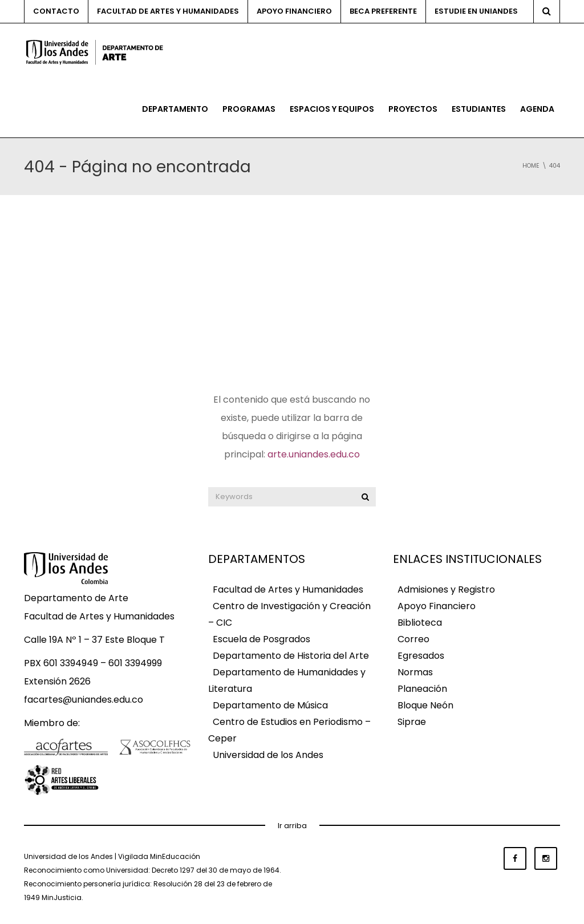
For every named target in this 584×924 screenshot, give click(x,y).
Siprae (412, 722)
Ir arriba (292, 826)
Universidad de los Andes (268, 755)
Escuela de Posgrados (261, 639)
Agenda (537, 109)
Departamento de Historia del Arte (291, 656)
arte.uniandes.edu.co (314, 454)
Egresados (421, 656)
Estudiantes (479, 109)
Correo (413, 639)
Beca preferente (383, 11)
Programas (249, 109)
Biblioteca (420, 623)
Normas (415, 672)
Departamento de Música (270, 705)
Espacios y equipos (332, 109)
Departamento (175, 109)
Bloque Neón (425, 705)
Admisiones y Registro (446, 589)
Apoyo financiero (294, 11)
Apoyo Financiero (437, 606)
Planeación (422, 689)
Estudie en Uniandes (476, 11)
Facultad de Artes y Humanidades (168, 11)
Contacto (56, 11)
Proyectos (413, 109)
